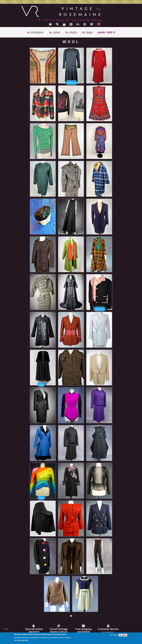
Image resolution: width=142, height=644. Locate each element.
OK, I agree (114, 635)
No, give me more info (21, 640)
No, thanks (123, 635)
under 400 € (106, 32)
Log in (6, 629)
